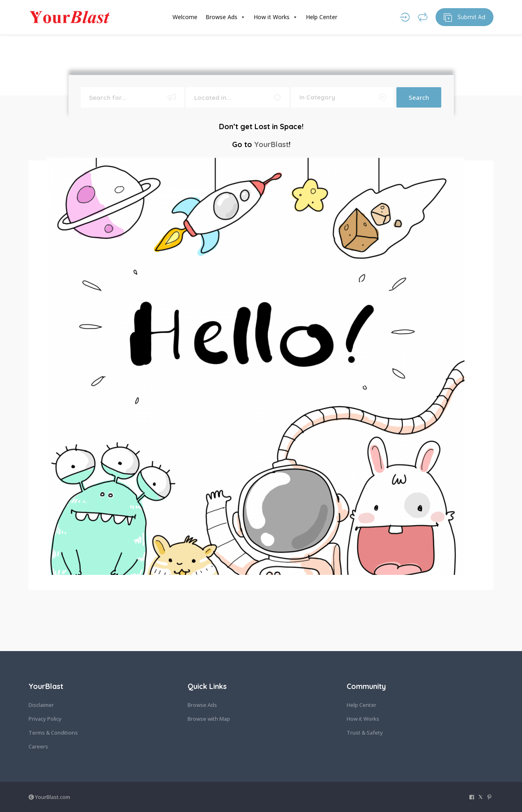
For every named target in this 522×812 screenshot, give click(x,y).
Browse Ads (226, 17)
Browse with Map (209, 719)
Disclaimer (41, 705)
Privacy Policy (45, 719)
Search (419, 97)
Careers (38, 746)
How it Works (276, 17)
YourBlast (271, 144)
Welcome (185, 17)
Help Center (322, 17)
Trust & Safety (365, 733)
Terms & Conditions (53, 733)
